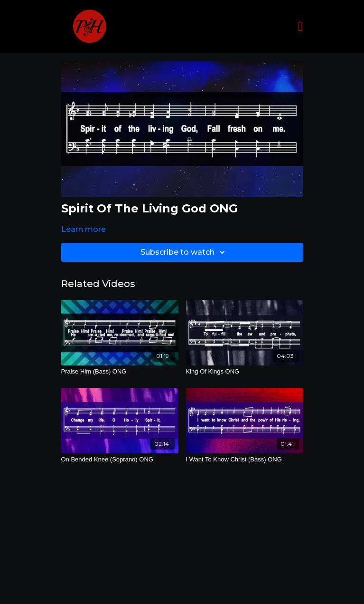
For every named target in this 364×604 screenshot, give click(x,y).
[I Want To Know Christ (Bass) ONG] (245, 460)
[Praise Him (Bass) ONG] (120, 372)
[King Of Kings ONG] (245, 372)
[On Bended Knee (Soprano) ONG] (120, 460)
